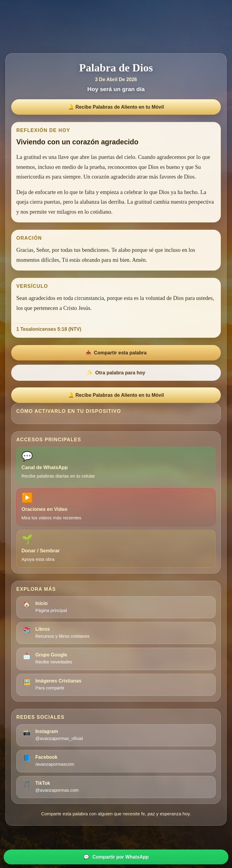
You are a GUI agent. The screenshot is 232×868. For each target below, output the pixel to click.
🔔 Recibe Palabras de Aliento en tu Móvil (116, 107)
